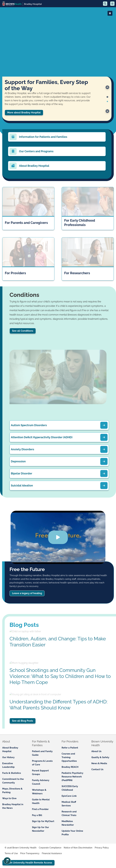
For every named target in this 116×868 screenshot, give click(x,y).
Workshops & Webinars (39, 792)
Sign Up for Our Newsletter (40, 829)
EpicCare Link (69, 796)
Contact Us (97, 769)
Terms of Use (11, 853)
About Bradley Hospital (10, 750)
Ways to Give (9, 798)
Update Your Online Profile (72, 833)
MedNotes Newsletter (68, 823)
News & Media (99, 763)
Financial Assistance (52, 853)
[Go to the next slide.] (107, 111)
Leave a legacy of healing (27, 593)
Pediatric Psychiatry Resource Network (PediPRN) (72, 777)
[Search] (105, 4)
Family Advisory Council (41, 782)
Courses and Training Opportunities (69, 757)
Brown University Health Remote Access (28, 863)
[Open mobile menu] (112, 4)
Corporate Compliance (50, 848)
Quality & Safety (100, 757)
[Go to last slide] (107, 87)
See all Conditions (23, 331)
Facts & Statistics (12, 773)
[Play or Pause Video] (110, 13)
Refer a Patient (70, 748)
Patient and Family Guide (42, 753)
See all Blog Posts (23, 721)
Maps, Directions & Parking (12, 791)
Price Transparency (30, 853)
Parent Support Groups (40, 772)
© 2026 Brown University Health (21, 848)
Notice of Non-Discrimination (78, 848)
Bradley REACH (70, 767)
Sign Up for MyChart (43, 821)
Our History (8, 757)
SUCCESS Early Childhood (70, 788)
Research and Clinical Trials (69, 813)
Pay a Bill (37, 815)
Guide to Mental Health (41, 801)
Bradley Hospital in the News (13, 806)
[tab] (107, 97)
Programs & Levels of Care (42, 763)
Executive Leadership (8, 765)
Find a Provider (40, 809)
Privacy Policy (102, 848)
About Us (96, 751)
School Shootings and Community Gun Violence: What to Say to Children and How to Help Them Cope (60, 676)
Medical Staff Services (69, 804)
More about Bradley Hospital (24, 113)
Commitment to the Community (13, 781)
